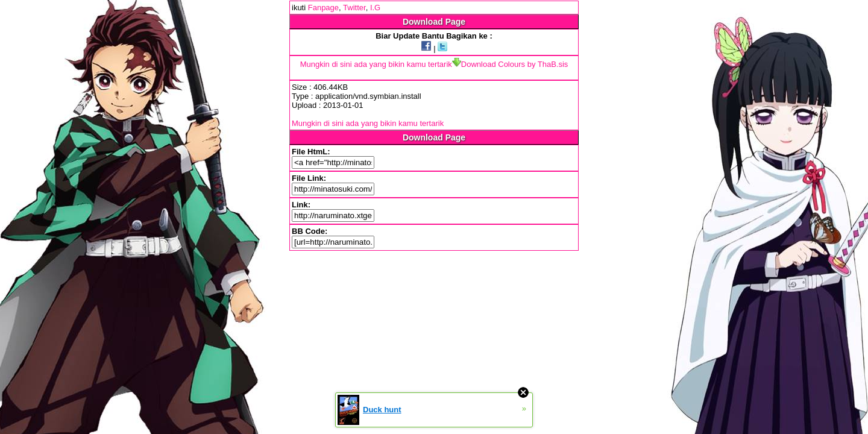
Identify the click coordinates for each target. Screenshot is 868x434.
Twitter (354, 8)
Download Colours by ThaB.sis (510, 64)
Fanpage (323, 8)
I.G (375, 8)
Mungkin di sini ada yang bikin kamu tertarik (376, 64)
